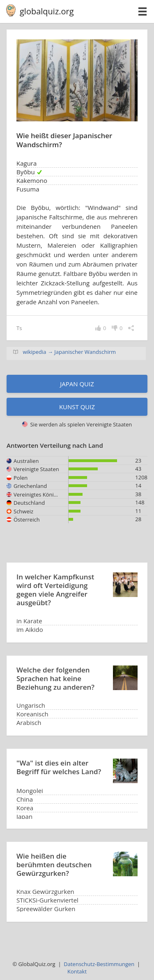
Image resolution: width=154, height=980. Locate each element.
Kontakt (77, 971)
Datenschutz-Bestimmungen (99, 964)
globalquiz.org (47, 11)
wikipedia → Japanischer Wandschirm (69, 352)
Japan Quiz (77, 384)
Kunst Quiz (77, 407)
